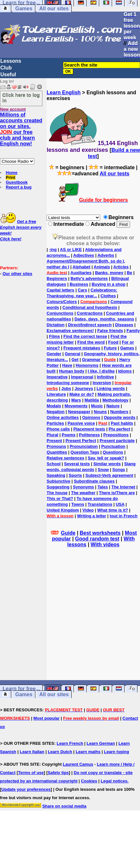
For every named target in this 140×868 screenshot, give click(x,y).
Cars (82, 290)
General (73, 354)
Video (88, 510)
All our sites (54, 9)
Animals (102, 267)
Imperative (57, 377)
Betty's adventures (89, 278)
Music (97, 406)
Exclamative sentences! (70, 331)
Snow (103, 470)
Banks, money (109, 273)
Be (130, 273)
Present (54, 441)
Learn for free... (21, 689)
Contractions (90, 313)
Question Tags (85, 452)
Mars (76, 400)
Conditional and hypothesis (90, 307)
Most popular (47, 718)
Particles (55, 423)
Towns (78, 504)
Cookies (89, 781)
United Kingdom (63, 510)
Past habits (122, 423)
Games (24, 9)
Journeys (84, 388)
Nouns (100, 412)
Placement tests (89, 429)
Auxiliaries (81, 273)
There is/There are (117, 493)
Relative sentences (65, 458)
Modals (54, 406)
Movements (76, 406)
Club (6, 68)
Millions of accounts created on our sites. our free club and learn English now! (21, 129)
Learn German (101, 743)
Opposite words (119, 417)
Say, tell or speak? (106, 458)
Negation (56, 412)
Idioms (125, 371)
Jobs (66, 388)
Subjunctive (58, 481)
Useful (8, 74)
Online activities (63, 417)
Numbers (119, 412)
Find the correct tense (85, 336)
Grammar (91, 360)
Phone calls (58, 429)
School (53, 464)
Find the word (91, 342)
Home (12, 173)
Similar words (107, 464)
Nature (113, 406)
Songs (119, 470)
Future (110, 348)
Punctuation (113, 446)
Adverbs (106, 255)
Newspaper (79, 412)
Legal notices (114, 781)
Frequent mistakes (82, 348)
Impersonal (82, 377)
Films (55, 336)
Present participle (117, 441)
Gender (54, 354)
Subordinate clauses (94, 481)
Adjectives (84, 255)
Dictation (56, 325)
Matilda (92, 400)
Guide (68, 533)
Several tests (77, 464)
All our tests (114, 174)
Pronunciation (84, 446)
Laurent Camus (78, 764)
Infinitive (105, 377)
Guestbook (17, 182)
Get (75, 360)
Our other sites (17, 274)
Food (113, 342)
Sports (75, 475)
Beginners (57, 278)
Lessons (11, 61)
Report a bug (19, 187)
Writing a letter (92, 516)
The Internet (123, 487)
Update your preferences (26, 789)
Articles (121, 267)
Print (11, 177)
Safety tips (58, 773)
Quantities (57, 452)
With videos (105, 545)
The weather (83, 493)
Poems (69, 435)
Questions (113, 452)
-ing (53, 249)
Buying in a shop (109, 284)
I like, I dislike (101, 371)
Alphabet (82, 267)
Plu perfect (119, 429)
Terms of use (31, 773)
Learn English (64, 92)
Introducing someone (68, 383)
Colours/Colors (62, 302)
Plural (52, 435)
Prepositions (116, 435)
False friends (110, 331)
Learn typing (117, 752)
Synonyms (83, 487)
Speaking (56, 475)
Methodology (115, 400)
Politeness (89, 435)
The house (57, 493)
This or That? (60, 499)
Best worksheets (100, 533)
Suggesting (58, 487)
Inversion (102, 383)
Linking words (111, 388)
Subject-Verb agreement (109, 475)
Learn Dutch (60, 752)
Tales (103, 487)
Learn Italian (32, 752)
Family (133, 331)
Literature (56, 394)
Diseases (124, 325)
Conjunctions (60, 313)
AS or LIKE (71, 249)
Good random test (97, 539)
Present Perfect (81, 441)
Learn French (70, 743)
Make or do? (82, 394)
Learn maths (88, 752)
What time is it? (113, 510)
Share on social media (64, 806)
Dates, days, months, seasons (104, 319)
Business (79, 284)
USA (120, 504)
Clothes (108, 296)
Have (67, 365)
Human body (72, 371)
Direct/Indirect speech (90, 325)
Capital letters (60, 290)
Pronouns (56, 446)
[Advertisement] (93, 623)
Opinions (91, 417)
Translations (100, 504)
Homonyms (87, 365)
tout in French (124, 516)
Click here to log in (21, 97)
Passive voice (81, 423)
